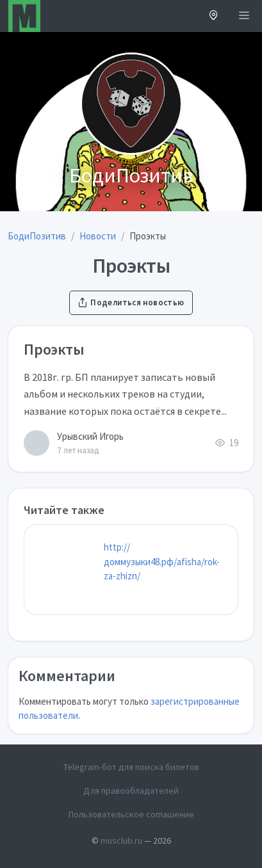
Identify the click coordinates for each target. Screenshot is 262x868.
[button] (214, 16)
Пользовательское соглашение (131, 814)
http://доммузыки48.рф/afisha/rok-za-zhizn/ (162, 561)
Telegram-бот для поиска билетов (131, 767)
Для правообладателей (131, 791)
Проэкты (54, 349)
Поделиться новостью (131, 302)
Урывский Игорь (90, 436)
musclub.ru (121, 840)
